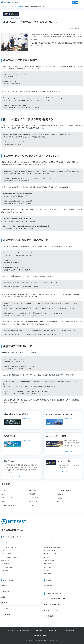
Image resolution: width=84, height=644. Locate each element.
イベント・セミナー (7, 591)
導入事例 (4, 586)
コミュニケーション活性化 (51, 554)
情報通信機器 (5, 564)
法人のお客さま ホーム (12, 530)
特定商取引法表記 (70, 631)
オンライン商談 (6, 614)
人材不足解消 (48, 567)
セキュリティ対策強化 (50, 551)
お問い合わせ (6, 609)
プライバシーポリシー (54, 631)
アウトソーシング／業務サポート (10, 557)
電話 (3, 551)
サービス (4, 542)
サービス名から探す (7, 567)
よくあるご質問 (49, 616)
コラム (15, 6)
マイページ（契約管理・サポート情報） (55, 599)
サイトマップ (11, 631)
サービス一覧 (5, 571)
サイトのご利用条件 (25, 631)
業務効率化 (47, 557)
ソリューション (48, 542)
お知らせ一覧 (48, 586)
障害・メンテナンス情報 (51, 610)
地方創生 (47, 571)
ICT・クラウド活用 (6, 554)
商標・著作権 (39, 631)
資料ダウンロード (7, 603)
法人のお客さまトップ (6, 6)
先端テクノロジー (49, 574)
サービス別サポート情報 (51, 605)
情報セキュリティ (6, 561)
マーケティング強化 (49, 561)
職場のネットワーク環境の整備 (52, 547)
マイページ (75, 2)
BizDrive (20, 6)
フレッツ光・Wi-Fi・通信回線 (9, 547)
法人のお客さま (10, 2)
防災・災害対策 (48, 564)
